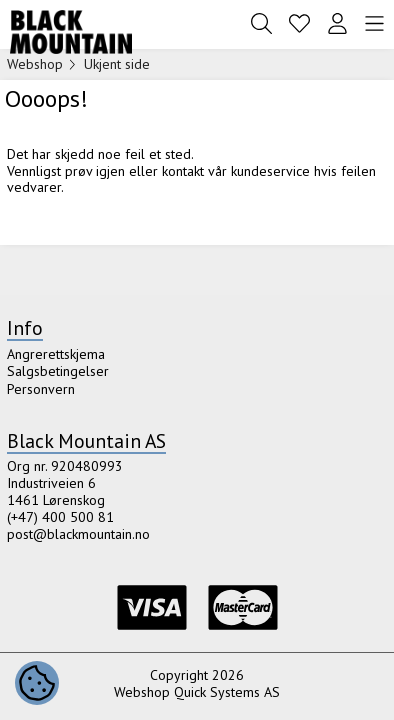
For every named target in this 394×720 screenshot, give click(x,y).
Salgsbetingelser (58, 371)
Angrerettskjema (56, 354)
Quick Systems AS (227, 692)
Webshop (35, 64)
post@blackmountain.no (78, 534)
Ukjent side (117, 64)
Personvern (41, 389)
